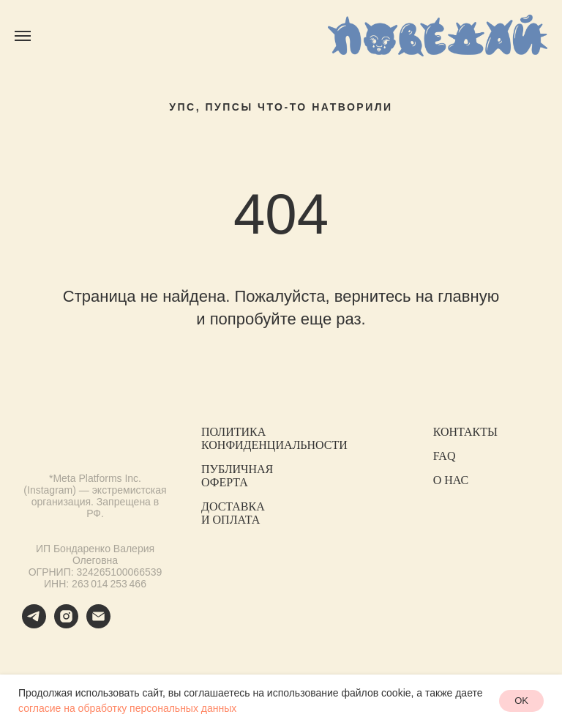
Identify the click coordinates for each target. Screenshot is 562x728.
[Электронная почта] (98, 624)
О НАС (451, 480)
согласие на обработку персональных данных (127, 708)
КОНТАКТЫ (465, 432)
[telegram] (34, 624)
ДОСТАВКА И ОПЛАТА (233, 513)
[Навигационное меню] (23, 36)
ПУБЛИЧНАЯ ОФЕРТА (237, 476)
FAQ (445, 456)
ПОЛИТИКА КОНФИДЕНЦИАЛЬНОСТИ (274, 438)
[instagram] (66, 624)
